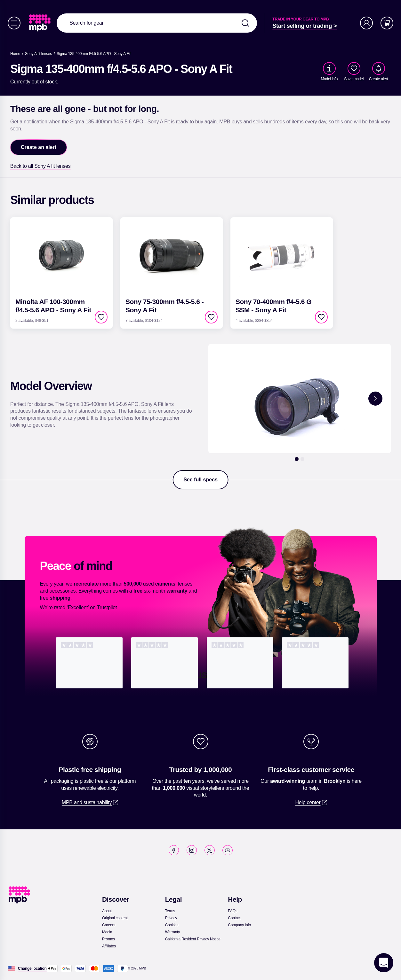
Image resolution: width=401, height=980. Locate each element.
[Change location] (32, 968)
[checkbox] (354, 68)
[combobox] (157, 23)
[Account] (366, 23)
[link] (40, 23)
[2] (302, 459)
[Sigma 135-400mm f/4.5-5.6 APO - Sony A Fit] (94, 54)
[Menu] (14, 23)
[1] (297, 459)
